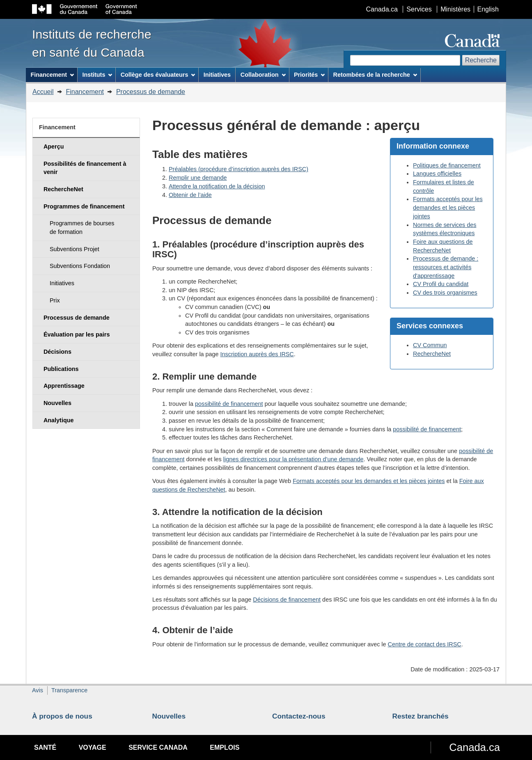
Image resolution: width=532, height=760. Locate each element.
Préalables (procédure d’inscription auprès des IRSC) (238, 169)
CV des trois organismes (445, 293)
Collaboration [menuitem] (263, 75)
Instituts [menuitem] (97, 75)
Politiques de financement (447, 165)
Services (419, 9)
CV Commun (430, 345)
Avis (38, 690)
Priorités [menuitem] (309, 75)
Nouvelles (169, 716)
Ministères (455, 9)
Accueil (43, 92)
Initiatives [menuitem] (217, 75)
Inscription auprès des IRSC (257, 354)
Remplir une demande (198, 178)
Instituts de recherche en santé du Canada (92, 43)
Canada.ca (382, 9)
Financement (85, 92)
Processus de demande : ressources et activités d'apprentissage (446, 267)
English (488, 9)
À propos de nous (62, 716)
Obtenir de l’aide (190, 195)
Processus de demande (151, 92)
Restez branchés (421, 716)
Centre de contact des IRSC (425, 644)
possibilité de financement (229, 404)
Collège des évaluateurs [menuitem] (158, 75)
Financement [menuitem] (52, 75)
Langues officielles (437, 174)
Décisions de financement (287, 600)
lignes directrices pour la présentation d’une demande (294, 459)
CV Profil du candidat (441, 284)
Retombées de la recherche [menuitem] (375, 75)
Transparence (69, 690)
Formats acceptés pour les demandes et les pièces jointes (448, 207)
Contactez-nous (299, 716)
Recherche (481, 60)
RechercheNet (432, 354)
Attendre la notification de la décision (217, 186)
